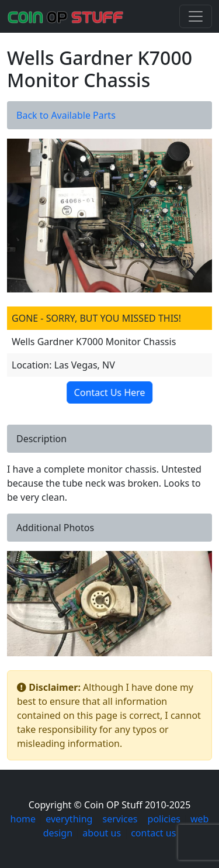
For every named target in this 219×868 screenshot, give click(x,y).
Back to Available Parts (66, 115)
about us (102, 833)
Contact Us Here (107, 392)
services (120, 819)
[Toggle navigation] (196, 16)
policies (164, 819)
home (23, 819)
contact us (153, 833)
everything (69, 819)
